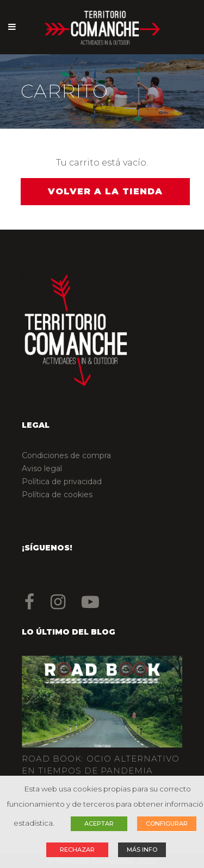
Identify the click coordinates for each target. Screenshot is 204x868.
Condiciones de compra (66, 455)
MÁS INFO (142, 850)
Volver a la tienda (105, 191)
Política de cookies (57, 495)
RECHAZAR (77, 850)
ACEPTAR (99, 823)
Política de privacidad (62, 481)
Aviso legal (42, 468)
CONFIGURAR (167, 823)
